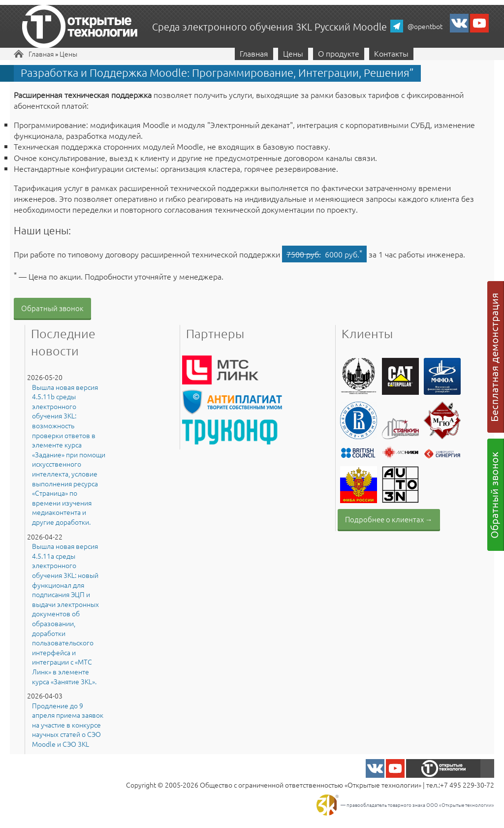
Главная (41, 54)
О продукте (339, 53)
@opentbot (425, 26)
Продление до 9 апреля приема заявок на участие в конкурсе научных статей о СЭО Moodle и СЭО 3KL (68, 725)
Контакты (391, 53)
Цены (68, 54)
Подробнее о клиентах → (389, 519)
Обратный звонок (52, 308)
